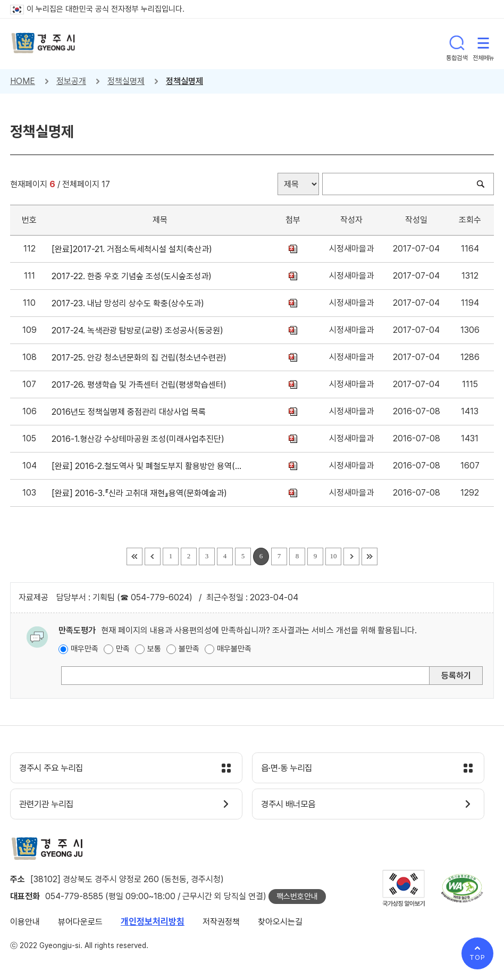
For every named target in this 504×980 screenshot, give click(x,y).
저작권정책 (221, 924)
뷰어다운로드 (80, 924)
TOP (477, 957)
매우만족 (85, 649)
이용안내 (25, 924)
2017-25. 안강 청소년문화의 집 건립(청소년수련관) (141, 358)
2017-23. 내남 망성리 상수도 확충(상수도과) (130, 303)
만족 (123, 649)
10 (333, 556)
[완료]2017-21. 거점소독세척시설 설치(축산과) (134, 249)
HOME (23, 81)
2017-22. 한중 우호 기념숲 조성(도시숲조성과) (134, 276)
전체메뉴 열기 (483, 44)
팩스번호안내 (297, 899)
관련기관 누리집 (50, 806)
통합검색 (457, 44)
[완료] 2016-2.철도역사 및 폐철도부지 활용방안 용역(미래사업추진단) (148, 466)
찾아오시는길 (280, 924)
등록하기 (456, 676)
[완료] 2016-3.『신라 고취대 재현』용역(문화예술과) (141, 493)
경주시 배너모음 (292, 806)
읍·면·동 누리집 (290, 769)
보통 (154, 649)
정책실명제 (126, 81)
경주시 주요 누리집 (55, 769)
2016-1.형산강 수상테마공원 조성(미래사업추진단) (140, 439)
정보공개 (71, 81)
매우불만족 (234, 649)
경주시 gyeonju (45, 44)
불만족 (189, 649)
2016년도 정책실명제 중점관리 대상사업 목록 (131, 412)
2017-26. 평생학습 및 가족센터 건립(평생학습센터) (141, 385)
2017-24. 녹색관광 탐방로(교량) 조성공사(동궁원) (140, 330)
